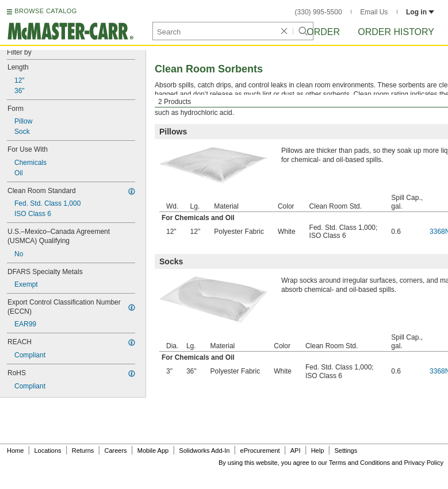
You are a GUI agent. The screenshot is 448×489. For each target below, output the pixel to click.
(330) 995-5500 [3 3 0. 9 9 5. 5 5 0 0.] (319, 12)
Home (15, 451)
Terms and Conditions (359, 463)
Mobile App (153, 451)
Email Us (374, 12)
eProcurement (260, 451)
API (296, 451)
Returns (83, 451)
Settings (346, 451)
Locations (48, 451)
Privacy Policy (424, 463)
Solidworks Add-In (204, 451)
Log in (420, 12)
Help (318, 451)
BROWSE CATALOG (45, 11)
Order (323, 32)
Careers (115, 451)
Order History (396, 32)
